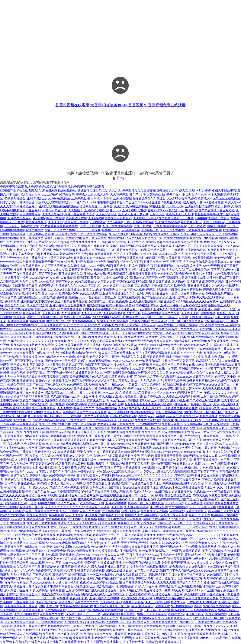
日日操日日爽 (133, 610)
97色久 (143, 575)
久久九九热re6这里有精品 (131, 206)
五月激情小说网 (196, 194)
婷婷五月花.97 (36, 373)
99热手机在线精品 (12, 210)
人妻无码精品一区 (54, 210)
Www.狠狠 (76, 563)
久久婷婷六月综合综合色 (175, 274)
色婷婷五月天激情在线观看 (113, 638)
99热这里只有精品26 (177, 626)
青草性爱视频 (153, 626)
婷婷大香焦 (12, 571)
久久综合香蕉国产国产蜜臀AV (186, 575)
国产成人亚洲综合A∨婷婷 (49, 578)
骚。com (115, 210)
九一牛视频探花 (229, 456)
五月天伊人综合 (101, 278)
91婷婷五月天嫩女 (93, 594)
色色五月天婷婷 (66, 234)
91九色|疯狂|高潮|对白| (105, 289)
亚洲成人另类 (159, 507)
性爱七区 (64, 424)
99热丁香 (167, 634)
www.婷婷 (138, 369)
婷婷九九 (150, 472)
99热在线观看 (146, 523)
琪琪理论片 (169, 266)
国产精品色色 (214, 321)
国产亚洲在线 (166, 444)
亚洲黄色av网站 (226, 325)
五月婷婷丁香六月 (34, 495)
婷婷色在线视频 (106, 408)
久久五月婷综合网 (157, 602)
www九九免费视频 (59, 543)
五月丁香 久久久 (141, 527)
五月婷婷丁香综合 (96, 210)
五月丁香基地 (185, 531)
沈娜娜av (64, 495)
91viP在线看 (98, 222)
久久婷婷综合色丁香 (169, 436)
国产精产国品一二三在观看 (165, 250)
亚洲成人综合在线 (207, 333)
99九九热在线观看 (214, 464)
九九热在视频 (178, 507)
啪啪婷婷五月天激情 (49, 571)
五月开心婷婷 (75, 590)
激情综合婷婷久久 (51, 559)
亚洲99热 (39, 218)
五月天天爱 (157, 214)
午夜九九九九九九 (216, 392)
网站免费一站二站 (58, 321)
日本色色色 (233, 282)
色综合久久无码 (15, 305)
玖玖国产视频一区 (63, 396)
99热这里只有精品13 (110, 341)
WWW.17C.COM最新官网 (17, 309)
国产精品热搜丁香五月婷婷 (217, 210)
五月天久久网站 (90, 511)
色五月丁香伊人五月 (174, 515)
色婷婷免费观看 (58, 626)
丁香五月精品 (126, 578)
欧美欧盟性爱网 (218, 341)
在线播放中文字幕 (90, 499)
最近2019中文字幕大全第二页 (20, 254)
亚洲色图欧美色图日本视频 (196, 586)
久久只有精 (109, 523)
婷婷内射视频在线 (79, 476)
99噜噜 (142, 416)
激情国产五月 (132, 313)
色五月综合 (49, 369)
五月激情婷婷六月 (148, 424)
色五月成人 (85, 468)
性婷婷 (5, 563)
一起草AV (99, 258)
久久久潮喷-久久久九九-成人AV (147, 432)
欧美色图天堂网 (76, 218)
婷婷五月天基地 (83, 638)
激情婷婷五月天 (154, 396)
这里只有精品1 (152, 531)
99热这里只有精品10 (188, 289)
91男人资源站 (39, 590)
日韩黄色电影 (136, 258)
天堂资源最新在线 (119, 274)
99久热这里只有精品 (146, 638)
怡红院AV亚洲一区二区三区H (204, 412)
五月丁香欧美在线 (134, 210)
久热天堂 (52, 606)
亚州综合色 (196, 630)
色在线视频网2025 (25, 559)
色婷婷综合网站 (120, 369)
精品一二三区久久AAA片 (133, 202)
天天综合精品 (46, 297)
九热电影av (227, 598)
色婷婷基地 (64, 535)
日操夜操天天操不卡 (46, 262)
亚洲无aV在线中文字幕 (162, 369)
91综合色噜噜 (16, 384)
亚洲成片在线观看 (12, 286)
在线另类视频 (96, 305)
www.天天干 (211, 266)
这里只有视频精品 (43, 408)
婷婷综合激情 (39, 404)
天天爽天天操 (51, 313)
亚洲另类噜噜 (122, 198)
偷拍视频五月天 (98, 246)
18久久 (176, 590)
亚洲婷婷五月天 (111, 602)
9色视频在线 (225, 507)
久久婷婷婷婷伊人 (84, 321)
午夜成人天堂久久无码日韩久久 (79, 523)
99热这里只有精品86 (200, 381)
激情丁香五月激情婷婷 (100, 365)
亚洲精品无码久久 (191, 369)
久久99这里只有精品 (69, 345)
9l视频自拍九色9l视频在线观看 (147, 567)
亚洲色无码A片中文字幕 (16, 638)
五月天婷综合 (212, 353)
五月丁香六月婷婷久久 (216, 396)
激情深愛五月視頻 (33, 444)
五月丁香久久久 (225, 349)
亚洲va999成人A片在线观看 (62, 480)
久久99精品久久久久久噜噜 (57, 357)
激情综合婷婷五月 (88, 353)
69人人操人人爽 (70, 618)
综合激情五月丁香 (220, 511)
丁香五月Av (33, 210)
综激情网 (196, 266)
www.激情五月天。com (93, 286)
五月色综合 (142, 286)
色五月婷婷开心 (100, 357)
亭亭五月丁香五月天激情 (30, 626)
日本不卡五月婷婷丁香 (180, 361)
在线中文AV (176, 614)
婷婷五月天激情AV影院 (53, 377)
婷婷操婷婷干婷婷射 (72, 400)
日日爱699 (231, 321)
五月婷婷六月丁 (117, 594)
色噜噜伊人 (177, 511)
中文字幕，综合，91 (18, 487)
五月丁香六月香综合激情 (160, 622)
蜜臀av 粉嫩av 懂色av (120, 305)
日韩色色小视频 (190, 464)
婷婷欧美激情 (9, 238)
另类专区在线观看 (121, 286)
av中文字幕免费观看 (49, 622)
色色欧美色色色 (27, 424)
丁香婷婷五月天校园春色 (223, 594)
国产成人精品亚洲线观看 (49, 420)
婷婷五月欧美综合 (47, 309)
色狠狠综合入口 (30, 594)
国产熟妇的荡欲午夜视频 (139, 582)
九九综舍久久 (175, 270)
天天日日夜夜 (76, 610)
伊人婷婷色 (134, 519)
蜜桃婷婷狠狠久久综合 (217, 452)
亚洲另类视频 (84, 262)
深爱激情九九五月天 (86, 543)
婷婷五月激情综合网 (202, 487)
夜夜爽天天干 (182, 559)
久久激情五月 (67, 468)
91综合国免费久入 (84, 531)
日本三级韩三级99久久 (181, 357)
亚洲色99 (19, 242)
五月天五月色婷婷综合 (222, 250)
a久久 (216, 408)
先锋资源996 (141, 198)
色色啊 (168, 286)
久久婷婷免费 (135, 440)
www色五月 (173, 416)
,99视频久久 (186, 622)
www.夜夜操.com (24, 329)
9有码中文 (198, 293)
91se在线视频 (61, 198)
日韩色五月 (109, 297)
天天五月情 (194, 519)
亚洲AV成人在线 (95, 274)
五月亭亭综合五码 (19, 218)
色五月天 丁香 (172, 262)
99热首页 (65, 638)
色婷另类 (156, 384)
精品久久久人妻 (158, 373)
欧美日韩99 (222, 206)
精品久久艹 (119, 384)
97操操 (209, 503)
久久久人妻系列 (52, 214)
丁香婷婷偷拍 (76, 420)
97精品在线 (164, 523)
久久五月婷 (72, 571)
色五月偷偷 (35, 416)
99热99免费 (24, 440)
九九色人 (104, 384)
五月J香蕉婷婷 (140, 460)
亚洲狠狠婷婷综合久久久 (119, 293)
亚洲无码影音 (146, 293)
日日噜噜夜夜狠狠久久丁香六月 (136, 586)
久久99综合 (158, 198)
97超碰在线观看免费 (14, 598)
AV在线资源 (68, 278)
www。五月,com (57, 563)
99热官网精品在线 (30, 531)
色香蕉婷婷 (221, 424)
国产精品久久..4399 (188, 420)
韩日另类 (74, 519)
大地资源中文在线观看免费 (180, 408)
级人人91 (97, 567)
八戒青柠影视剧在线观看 (88, 464)
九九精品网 (96, 404)
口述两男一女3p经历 (84, 626)
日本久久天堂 (115, 440)
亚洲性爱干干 (22, 420)
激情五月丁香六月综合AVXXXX (181, 571)
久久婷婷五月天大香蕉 (82, 384)
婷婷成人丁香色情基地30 (142, 515)
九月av (53, 293)
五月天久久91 (57, 289)
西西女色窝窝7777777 (204, 543)
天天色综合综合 (106, 214)
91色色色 (6, 499)
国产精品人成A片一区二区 (112, 606)
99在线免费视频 (70, 444)
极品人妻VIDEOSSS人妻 (49, 333)
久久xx (18, 499)
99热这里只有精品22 (118, 218)
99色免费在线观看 (34, 289)
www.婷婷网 (178, 392)
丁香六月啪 (157, 270)
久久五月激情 (48, 424)
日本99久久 (157, 543)
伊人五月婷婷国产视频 (19, 622)
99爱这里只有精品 (164, 329)
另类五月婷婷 (162, 282)
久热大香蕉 (8, 388)
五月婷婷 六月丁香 (146, 377)
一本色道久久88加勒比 (202, 602)
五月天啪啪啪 (82, 258)
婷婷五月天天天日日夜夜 (139, 191)
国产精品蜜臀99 (99, 491)
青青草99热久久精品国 (25, 369)
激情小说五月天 (219, 305)
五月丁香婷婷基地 (12, 448)
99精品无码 (134, 590)
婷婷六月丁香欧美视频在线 (44, 630)
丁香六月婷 (182, 634)
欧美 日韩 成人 (107, 559)
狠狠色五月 (24, 262)
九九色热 (220, 468)
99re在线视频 (16, 551)
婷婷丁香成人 (136, 388)
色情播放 (69, 412)
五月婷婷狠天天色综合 (82, 460)
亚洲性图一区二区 (31, 507)
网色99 (42, 483)
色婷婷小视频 (82, 535)
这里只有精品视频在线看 (71, 301)
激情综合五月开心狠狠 (157, 618)
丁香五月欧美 (184, 476)
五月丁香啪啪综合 (163, 460)
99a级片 (203, 278)
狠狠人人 (84, 567)
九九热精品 (70, 539)
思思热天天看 (106, 424)
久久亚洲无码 (151, 408)
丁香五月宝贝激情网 (211, 472)
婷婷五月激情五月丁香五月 (85, 436)
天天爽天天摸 (166, 582)
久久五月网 (79, 246)
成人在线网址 (219, 539)
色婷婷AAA (190, 416)
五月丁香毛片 (197, 226)
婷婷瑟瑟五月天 (217, 428)
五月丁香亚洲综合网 (149, 353)
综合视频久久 (154, 440)
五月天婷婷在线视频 (40, 234)
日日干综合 (228, 309)
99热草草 (6, 626)
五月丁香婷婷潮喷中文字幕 (211, 460)
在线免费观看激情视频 (140, 444)
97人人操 (52, 278)
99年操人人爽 (230, 384)
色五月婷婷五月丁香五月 (21, 606)
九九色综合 (37, 278)
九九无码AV (50, 194)
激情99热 (177, 345)
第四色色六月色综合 (63, 472)
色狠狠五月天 (226, 313)
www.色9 (16, 519)
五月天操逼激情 (227, 234)
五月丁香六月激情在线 (117, 226)
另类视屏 (95, 301)
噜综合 (231, 472)
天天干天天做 (92, 614)
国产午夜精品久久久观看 (129, 357)
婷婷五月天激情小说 (160, 289)
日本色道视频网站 (50, 325)
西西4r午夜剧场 (149, 266)
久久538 (138, 392)
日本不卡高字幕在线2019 (100, 309)
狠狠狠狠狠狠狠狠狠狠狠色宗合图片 (149, 404)
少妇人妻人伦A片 (67, 582)
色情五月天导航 (64, 250)
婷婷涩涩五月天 (188, 638)
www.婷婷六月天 (177, 543)
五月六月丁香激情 (126, 254)
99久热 (52, 495)
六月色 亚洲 (159, 321)
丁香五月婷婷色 (214, 222)
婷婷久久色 (200, 495)
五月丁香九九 (160, 400)
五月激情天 (149, 238)
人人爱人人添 (219, 563)
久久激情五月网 (217, 575)
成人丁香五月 (179, 400)
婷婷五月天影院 (115, 590)
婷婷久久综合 (171, 313)
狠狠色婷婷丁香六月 (57, 531)
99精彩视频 (67, 194)
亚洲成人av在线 (39, 428)
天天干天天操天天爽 (42, 598)
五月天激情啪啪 (216, 614)
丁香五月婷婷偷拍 (26, 614)
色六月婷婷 (77, 456)
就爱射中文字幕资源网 (15, 293)
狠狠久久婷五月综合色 (92, 412)
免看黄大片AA (138, 384)
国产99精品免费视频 (52, 448)
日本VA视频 (50, 555)
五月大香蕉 (208, 254)
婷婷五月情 (184, 460)
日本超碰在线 (138, 234)
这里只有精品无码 (122, 246)
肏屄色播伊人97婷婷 (154, 511)
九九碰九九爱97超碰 (183, 309)
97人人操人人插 (198, 563)
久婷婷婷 (125, 392)
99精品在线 (100, 377)
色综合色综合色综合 (178, 495)
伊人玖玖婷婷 (74, 515)
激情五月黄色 (143, 226)
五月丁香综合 (93, 345)
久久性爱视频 (70, 313)
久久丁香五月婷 (55, 460)
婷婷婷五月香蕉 (24, 353)
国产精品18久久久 (121, 487)
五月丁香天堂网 (27, 388)
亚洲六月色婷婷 (88, 452)
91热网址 (153, 388)
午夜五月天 (100, 487)
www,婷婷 (119, 242)
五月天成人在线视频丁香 (146, 301)
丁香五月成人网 (90, 226)
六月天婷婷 (203, 191)
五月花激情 (69, 567)
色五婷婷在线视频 (46, 638)
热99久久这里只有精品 (164, 234)
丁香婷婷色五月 (150, 349)
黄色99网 (157, 495)
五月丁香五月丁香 (39, 384)
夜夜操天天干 (127, 523)
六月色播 (31, 448)
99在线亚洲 (171, 384)
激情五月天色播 (209, 309)
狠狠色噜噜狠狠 (30, 214)
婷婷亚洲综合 (90, 480)
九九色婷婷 (115, 222)
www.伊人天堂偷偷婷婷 (95, 630)
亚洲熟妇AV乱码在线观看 (134, 282)
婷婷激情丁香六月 (181, 432)
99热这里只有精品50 (112, 388)
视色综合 (191, 210)
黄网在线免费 (64, 337)
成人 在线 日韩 (193, 202)
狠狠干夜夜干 (111, 333)
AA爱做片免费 (214, 202)
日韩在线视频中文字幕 (52, 329)
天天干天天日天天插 (134, 543)
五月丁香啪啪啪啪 (130, 626)
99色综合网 (210, 238)
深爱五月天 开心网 (178, 258)
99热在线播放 (84, 282)
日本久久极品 (105, 396)
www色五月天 (183, 523)
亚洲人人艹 (25, 539)
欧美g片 (35, 456)
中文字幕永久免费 (133, 289)
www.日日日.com (164, 448)
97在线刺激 (206, 325)
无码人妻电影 (101, 317)
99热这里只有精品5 (152, 551)
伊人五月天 (187, 191)
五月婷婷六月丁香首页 (48, 440)
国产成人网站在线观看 (123, 349)
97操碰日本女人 (219, 218)
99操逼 (10, 630)
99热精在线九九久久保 (197, 468)
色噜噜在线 (208, 313)
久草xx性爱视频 (224, 404)
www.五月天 (110, 392)
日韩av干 (151, 642)
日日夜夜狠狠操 (94, 440)
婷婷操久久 (12, 480)
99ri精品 (183, 266)
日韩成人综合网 (58, 483)
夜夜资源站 (192, 436)
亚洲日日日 (31, 270)
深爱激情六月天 (196, 511)
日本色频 (163, 345)
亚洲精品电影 (96, 622)
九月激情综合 (115, 464)
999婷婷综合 (58, 476)
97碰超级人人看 (207, 456)
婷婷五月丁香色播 (76, 222)
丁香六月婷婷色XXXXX (142, 555)
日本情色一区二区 (185, 246)
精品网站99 (128, 614)
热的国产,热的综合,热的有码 (38, 400)
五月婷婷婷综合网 (42, 464)
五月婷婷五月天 (75, 622)
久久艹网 (223, 487)
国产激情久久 (54, 361)
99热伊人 (137, 472)
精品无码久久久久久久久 (55, 388)
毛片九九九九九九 (87, 602)
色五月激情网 (168, 278)
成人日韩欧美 (48, 468)
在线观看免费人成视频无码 (153, 246)
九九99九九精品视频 (14, 535)
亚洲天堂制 (67, 555)
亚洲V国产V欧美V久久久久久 (199, 384)
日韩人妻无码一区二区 (208, 618)
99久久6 (208, 519)
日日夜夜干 (12, 226)
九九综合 (72, 333)
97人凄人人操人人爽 (54, 270)
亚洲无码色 (198, 428)
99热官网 (229, 353)
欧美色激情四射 (203, 274)
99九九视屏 (37, 563)
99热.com (210, 571)
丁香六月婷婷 (48, 523)
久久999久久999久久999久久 (82, 325)
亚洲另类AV (172, 301)
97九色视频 (140, 365)
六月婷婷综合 (132, 480)
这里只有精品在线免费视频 (63, 238)
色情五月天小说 (225, 377)
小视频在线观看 (106, 539)
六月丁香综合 (114, 436)
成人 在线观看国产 (29, 634)
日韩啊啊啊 (193, 388)
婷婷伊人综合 (215, 282)
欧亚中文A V (59, 527)
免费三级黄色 (130, 511)
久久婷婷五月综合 (145, 218)
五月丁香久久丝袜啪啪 (104, 598)
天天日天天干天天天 (168, 456)
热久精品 (135, 408)
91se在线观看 (130, 325)
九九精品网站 (207, 547)
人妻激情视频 (188, 278)
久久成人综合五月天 (55, 456)
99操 (42, 606)
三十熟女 (108, 301)
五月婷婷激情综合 (146, 487)
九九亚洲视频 (9, 507)
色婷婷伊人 (46, 286)
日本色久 (10, 483)
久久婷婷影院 (112, 313)
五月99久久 (161, 309)
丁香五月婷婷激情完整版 (170, 226)
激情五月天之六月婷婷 (139, 436)
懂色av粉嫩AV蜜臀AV (100, 270)
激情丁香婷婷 (188, 325)
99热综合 (168, 420)
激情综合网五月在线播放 (120, 345)
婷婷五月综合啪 (66, 499)
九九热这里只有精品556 (20, 377)
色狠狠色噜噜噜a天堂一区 (212, 214)
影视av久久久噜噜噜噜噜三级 (177, 472)
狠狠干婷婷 (15, 432)
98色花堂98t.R (119, 234)
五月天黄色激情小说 (129, 396)
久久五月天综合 (91, 293)
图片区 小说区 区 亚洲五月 (44, 317)
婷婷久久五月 (162, 341)
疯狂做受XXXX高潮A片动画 (61, 594)
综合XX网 (59, 384)
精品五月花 (63, 464)
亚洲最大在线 (109, 495)
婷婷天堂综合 (39, 476)
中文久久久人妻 (188, 329)
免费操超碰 (154, 242)
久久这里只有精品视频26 (118, 353)
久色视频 (200, 491)
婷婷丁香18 (170, 349)
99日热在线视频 (182, 606)
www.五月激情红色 (168, 468)
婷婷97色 (19, 317)
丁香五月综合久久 (223, 270)
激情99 (235, 487)
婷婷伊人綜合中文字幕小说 (221, 289)
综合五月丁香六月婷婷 (60, 230)
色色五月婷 (165, 559)
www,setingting (59, 242)
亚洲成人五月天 (115, 567)
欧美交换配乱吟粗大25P (137, 598)
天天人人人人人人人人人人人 (64, 507)
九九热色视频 (208, 416)
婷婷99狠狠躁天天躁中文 (96, 206)
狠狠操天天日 (183, 618)
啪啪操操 (169, 531)
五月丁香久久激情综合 (93, 234)
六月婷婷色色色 (56, 519)
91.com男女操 (194, 503)
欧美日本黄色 (55, 218)
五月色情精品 (204, 377)
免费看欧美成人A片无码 (124, 238)
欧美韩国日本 (31, 266)
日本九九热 (8, 202)
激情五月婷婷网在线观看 (132, 270)
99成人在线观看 (37, 242)
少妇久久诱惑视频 (64, 452)
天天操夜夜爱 (13, 547)
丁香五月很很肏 (128, 539)
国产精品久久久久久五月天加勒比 (165, 297)
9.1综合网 (104, 242)
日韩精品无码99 (145, 499)
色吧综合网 (105, 266)
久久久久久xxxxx (28, 618)
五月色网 (213, 301)
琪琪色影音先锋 (21, 337)
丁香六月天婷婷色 (25, 274)
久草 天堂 (139, 194)
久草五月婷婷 (192, 551)
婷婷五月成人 (53, 412)
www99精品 (47, 282)
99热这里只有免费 (119, 329)
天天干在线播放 (90, 297)
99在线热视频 (87, 559)
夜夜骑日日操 (79, 598)
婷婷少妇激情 (115, 515)
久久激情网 (168, 377)
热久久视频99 (61, 341)
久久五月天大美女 (172, 230)
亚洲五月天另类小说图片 (173, 293)
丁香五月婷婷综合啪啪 (115, 452)
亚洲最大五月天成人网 (133, 214)
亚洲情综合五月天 (39, 198)
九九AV (216, 432)
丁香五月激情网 (190, 480)
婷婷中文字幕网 (76, 404)
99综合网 (67, 262)
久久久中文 (64, 408)
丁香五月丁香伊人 (201, 317)
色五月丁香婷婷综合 (96, 428)
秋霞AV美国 (39, 293)
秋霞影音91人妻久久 (48, 539)
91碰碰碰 (201, 218)
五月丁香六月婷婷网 (30, 392)
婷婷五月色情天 (81, 487)
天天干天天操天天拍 (202, 507)
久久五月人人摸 (105, 282)
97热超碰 (52, 444)
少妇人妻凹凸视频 (224, 191)
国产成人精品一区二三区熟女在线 (172, 365)
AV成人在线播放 (126, 575)
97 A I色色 (27, 571)
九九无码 (74, 329)
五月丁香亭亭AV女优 (143, 594)
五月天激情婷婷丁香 (178, 440)
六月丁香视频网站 (31, 238)
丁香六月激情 (211, 551)
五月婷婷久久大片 (52, 614)
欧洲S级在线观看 (129, 297)
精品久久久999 (59, 487)
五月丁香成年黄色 (95, 238)
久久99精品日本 (196, 567)
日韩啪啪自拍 (156, 194)
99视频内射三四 (34, 547)
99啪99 (20, 630)
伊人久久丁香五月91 (174, 487)
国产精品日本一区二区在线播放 (93, 575)
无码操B (157, 286)
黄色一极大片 (230, 408)
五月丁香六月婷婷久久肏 (42, 511)
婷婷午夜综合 (40, 349)
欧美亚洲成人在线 (58, 432)
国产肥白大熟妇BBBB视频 (176, 218)
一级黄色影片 (87, 472)
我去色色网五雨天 (146, 278)
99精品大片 (124, 365)
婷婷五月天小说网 (16, 278)
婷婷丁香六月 (175, 194)
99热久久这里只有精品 (112, 321)
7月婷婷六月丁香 (131, 262)
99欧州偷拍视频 (202, 258)
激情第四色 (21, 404)
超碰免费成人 (27, 483)
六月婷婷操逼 (28, 357)
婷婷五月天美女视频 (112, 519)
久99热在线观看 (71, 309)
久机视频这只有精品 (14, 642)
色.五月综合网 (114, 404)
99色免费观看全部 (98, 483)
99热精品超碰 (19, 543)
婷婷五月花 (102, 468)
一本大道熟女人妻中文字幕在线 (216, 622)
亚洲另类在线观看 (207, 476)
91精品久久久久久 (193, 301)
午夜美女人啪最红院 (75, 586)
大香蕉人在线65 (172, 424)
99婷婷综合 (62, 246)
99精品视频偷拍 (91, 333)
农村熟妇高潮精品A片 (224, 559)
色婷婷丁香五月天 (114, 634)
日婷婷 (32, 503)
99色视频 (86, 634)
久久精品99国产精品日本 (76, 606)
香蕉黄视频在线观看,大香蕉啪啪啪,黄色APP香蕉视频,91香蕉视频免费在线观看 (120, 105)
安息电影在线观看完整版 (202, 598)
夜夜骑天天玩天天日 (180, 214)
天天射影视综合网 (129, 531)
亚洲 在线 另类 (95, 515)
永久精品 (13, 444)
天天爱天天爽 (152, 480)
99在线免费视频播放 (172, 238)
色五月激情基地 (118, 412)
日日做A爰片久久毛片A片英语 (126, 250)
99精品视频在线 (34, 519)
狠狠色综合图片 (225, 258)
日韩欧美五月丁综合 (214, 329)
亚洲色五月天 (195, 614)
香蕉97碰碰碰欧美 (142, 412)
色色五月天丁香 (199, 515)
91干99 (91, 202)
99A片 (198, 606)
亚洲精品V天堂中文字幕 (37, 301)
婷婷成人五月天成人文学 (92, 194)
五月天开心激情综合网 (66, 428)
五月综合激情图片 (102, 586)
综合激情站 (177, 567)
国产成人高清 (94, 590)
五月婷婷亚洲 (40, 527)
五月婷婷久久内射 (171, 642)
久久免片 (197, 483)
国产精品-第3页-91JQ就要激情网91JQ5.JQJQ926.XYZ (100, 361)
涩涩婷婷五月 (150, 230)
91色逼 (12, 531)
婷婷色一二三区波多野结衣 (190, 527)
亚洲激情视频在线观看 (167, 202)
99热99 (40, 353)
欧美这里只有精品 (139, 448)
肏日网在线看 (155, 258)
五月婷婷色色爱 (18, 321)
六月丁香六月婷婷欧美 (126, 468)
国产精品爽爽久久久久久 (89, 381)
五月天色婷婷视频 (93, 571)
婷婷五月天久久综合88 (152, 614)
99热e (200, 365)
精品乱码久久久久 (208, 361)
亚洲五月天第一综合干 (134, 495)
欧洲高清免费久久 (203, 286)
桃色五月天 (182, 404)
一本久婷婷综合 (43, 337)
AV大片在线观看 (227, 286)
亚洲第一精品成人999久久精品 (174, 333)
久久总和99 (177, 373)
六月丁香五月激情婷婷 (79, 214)
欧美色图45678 (69, 293)
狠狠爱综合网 (19, 563)
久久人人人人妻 (91, 313)
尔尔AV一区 (73, 614)
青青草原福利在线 (16, 582)
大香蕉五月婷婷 (37, 515)
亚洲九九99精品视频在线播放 (58, 206)
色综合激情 (119, 483)
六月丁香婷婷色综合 (169, 412)
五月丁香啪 (222, 317)
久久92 (229, 412)
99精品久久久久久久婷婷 (193, 582)
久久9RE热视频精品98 (182, 198)
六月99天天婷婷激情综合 (52, 202)
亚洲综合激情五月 (172, 555)
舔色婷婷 (70, 559)
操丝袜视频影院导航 (165, 464)
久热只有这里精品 (172, 388)
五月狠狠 (147, 456)
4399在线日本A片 (147, 305)
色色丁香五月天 (145, 559)
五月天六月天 (112, 191)
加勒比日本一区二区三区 (24, 555)
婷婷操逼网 (58, 436)
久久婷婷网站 (226, 254)
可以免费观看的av (198, 270)
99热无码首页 (120, 491)
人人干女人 (202, 432)
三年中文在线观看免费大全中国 (21, 412)
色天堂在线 (57, 404)
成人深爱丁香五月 (16, 590)
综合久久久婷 (121, 476)
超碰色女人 (43, 381)
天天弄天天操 (190, 313)
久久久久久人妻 (191, 353)
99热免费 (155, 563)
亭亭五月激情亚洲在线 (156, 539)
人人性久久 (78, 202)
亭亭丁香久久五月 (37, 491)
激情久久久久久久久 (83, 242)
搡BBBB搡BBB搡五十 (163, 317)
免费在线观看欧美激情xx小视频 (125, 373)
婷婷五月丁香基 (215, 369)
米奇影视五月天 (191, 222)
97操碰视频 (18, 234)
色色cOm (86, 582)
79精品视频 (169, 638)
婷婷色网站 (18, 373)
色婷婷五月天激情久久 (88, 373)
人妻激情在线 (227, 448)
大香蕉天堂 (162, 606)
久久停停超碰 (193, 424)
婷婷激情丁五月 (16, 503)
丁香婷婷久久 (126, 424)
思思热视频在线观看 (176, 483)
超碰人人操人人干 (84, 432)
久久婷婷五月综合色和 (205, 400)
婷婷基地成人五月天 (73, 254)
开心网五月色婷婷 (94, 329)
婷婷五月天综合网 (171, 594)
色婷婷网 (134, 634)
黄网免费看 (57, 590)
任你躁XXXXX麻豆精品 (113, 472)
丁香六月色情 (78, 527)
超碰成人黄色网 (153, 519)
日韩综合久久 (51, 567)
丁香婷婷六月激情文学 (35, 452)
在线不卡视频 (111, 325)
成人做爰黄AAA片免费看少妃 (46, 551)
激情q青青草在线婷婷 (171, 381)
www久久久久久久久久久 (202, 535)
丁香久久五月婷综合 (95, 416)
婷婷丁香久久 (65, 282)
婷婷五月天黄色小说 (171, 535)
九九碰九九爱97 (169, 254)
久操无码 (193, 499)
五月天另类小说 (213, 420)
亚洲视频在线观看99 (60, 547)
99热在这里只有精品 (219, 293)
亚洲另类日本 (153, 262)
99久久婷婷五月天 (83, 341)
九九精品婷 (148, 381)
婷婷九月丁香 (75, 365)
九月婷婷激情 (76, 349)
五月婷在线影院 (78, 289)
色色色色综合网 (33, 610)
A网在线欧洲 (111, 614)
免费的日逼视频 (67, 297)
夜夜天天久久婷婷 (210, 246)
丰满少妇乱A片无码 (13, 460)
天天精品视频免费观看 (137, 333)
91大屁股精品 (225, 523)
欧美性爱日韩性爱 (145, 274)
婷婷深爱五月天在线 (106, 535)
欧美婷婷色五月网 (92, 503)
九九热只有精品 (21, 575)
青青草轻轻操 (212, 578)
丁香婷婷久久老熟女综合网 (204, 230)
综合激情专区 (54, 392)
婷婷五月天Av (62, 381)
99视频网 (98, 250)
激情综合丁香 (61, 575)
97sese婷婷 (99, 555)
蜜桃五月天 (219, 555)
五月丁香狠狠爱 (207, 444)
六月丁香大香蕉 (52, 266)
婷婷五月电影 (145, 578)
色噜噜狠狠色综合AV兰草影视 (183, 242)
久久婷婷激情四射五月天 (84, 448)
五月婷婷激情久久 (70, 274)
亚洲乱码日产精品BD (199, 206)
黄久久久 (150, 535)
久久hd (123, 408)
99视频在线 (67, 353)
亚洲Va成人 (83, 250)
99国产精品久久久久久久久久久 (29, 341)
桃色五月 (31, 286)
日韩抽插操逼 (25, 202)
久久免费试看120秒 (147, 420)
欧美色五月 (182, 286)
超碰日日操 (35, 460)
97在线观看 (157, 206)
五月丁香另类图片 (138, 464)
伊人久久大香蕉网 (42, 582)
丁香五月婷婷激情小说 (139, 222)
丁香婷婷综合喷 (195, 250)
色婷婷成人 (66, 602)
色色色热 (122, 301)
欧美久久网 (195, 392)
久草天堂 (48, 345)
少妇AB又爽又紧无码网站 (206, 297)
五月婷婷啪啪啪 (116, 503)
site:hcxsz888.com (190, 452)
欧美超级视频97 (80, 377)
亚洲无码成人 (50, 254)
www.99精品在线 (218, 491)
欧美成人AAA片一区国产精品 (150, 491)
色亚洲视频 (111, 642)
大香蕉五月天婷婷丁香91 (183, 396)
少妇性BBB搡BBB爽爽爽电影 (30, 396)
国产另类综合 (108, 626)
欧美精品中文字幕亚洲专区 (61, 634)
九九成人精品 (142, 329)
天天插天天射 (175, 206)
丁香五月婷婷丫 (211, 436)
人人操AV (178, 282)
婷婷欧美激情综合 (175, 630)
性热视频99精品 (31, 480)
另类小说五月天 (166, 578)
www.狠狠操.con (167, 325)
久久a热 (32, 523)
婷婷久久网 (37, 321)
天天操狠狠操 (174, 503)
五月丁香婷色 (48, 274)
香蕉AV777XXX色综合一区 (166, 210)
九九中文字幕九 (37, 472)
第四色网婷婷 (93, 563)
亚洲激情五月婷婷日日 (118, 499)
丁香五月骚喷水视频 (111, 432)
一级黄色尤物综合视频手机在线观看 (53, 642)
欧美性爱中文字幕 (188, 448)
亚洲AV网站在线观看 (107, 582)
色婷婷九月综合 (15, 198)
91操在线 (37, 361)
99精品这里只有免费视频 (189, 341)
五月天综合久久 (204, 523)
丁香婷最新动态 (178, 428)
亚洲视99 (146, 309)
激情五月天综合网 (84, 424)
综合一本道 (83, 555)
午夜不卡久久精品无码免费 (100, 618)
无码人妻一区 (99, 369)
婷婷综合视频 (148, 254)
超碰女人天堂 (98, 527)
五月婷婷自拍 (190, 254)
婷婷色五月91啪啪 (106, 262)
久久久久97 (55, 222)
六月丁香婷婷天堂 (132, 642)
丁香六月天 (209, 448)
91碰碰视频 (58, 349)
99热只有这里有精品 (217, 606)
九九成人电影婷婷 (136, 507)
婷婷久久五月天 (68, 503)
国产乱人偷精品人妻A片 (123, 381)
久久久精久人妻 (34, 432)
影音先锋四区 (140, 452)
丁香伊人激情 (42, 575)
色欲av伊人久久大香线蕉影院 (111, 547)
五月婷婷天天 (156, 357)
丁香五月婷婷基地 (60, 258)
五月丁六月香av (171, 305)
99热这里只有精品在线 (169, 598)
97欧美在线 (194, 238)
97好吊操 (148, 468)
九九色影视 (174, 551)
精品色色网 (56, 515)
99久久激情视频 (75, 266)
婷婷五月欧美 (55, 365)
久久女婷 (117, 507)
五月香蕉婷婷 (202, 440)
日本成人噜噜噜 (101, 198)
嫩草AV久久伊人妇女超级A (205, 373)
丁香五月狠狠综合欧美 (73, 369)
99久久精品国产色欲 (27, 567)
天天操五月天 (13, 436)
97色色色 (104, 460)
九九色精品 (82, 547)
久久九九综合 (19, 464)
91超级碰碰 (206, 349)
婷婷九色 (52, 353)
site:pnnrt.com (185, 377)
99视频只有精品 (133, 602)
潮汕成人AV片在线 (198, 555)
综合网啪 (83, 278)
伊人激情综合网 (37, 305)
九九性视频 (37, 543)
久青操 (236, 206)
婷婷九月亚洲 (113, 563)
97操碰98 (54, 586)
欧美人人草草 (228, 444)
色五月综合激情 (96, 349)
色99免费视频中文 (227, 503)
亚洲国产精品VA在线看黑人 (19, 191)
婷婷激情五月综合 (135, 563)
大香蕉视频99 (120, 428)
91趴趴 (227, 436)
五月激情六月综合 (126, 266)
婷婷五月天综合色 (89, 191)
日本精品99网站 (139, 321)
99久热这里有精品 (167, 222)
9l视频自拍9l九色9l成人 (225, 495)
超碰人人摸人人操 (157, 392)
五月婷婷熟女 (76, 578)
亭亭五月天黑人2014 (77, 317)
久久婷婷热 (96, 218)
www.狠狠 (118, 444)
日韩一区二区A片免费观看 (186, 321)
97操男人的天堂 (119, 527)
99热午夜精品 (111, 543)
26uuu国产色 (8, 297)
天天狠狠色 (71, 630)
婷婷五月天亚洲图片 (145, 547)
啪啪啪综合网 (106, 202)
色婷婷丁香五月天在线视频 (146, 503)
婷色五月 (82, 357)
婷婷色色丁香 (106, 531)
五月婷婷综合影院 (195, 305)
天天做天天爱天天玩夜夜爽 (82, 392)
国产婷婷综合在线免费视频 (105, 610)
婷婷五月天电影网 (98, 507)
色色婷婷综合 (130, 230)
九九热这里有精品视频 (198, 262)
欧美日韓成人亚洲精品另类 (120, 551)
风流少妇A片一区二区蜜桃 (34, 250)
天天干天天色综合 (88, 230)
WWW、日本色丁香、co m (129, 317)
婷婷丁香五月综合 (34, 258)
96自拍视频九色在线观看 (37, 246)
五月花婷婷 (37, 365)
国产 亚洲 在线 (175, 519)
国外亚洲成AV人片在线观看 (179, 547)
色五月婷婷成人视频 (157, 590)
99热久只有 (200, 559)
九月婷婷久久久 (66, 286)
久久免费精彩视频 (114, 448)
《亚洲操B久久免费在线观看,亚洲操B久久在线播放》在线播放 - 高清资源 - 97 (127, 337)
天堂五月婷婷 (195, 282)
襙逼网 (18, 270)
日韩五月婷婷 (69, 511)
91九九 (91, 266)
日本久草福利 (102, 476)
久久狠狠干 (75, 210)
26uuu (97, 634)
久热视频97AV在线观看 (102, 456)
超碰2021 (112, 571)
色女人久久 (40, 487)
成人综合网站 (85, 396)
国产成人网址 (19, 365)
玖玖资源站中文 (182, 491)
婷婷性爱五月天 (128, 309)
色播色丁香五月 (201, 404)
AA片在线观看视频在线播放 (57, 191)
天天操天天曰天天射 (216, 388)
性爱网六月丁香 (216, 630)
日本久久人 (230, 634)
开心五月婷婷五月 (101, 254)
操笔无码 (189, 456)
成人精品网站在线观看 (39, 499)
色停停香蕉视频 (130, 618)
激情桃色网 (18, 523)
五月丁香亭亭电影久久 (102, 420)
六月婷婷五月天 (27, 206)
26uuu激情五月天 (142, 606)
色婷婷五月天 (111, 230)
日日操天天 (126, 420)
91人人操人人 (206, 234)
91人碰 (183, 317)
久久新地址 (216, 567)
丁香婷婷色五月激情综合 (145, 483)
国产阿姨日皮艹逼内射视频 (18, 325)
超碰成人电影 (47, 503)
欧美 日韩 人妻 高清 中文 (214, 357)
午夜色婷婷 (89, 519)
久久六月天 (154, 630)
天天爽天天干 (188, 349)
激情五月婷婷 (216, 226)
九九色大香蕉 (28, 282)
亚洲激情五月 (136, 242)
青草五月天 (76, 270)
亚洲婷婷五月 (80, 198)
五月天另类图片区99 (85, 495)
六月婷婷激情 (111, 511)
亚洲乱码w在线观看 (123, 416)
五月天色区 (188, 234)
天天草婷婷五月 (121, 194)
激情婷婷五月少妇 (85, 388)
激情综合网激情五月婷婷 (84, 551)
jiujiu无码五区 (116, 400)
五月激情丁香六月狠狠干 (129, 630)
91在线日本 (33, 194)
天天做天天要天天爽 (139, 341)
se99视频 (63, 598)
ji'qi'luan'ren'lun (186, 444)
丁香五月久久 (150, 634)
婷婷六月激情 (30, 226)
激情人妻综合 (49, 618)
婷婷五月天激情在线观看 (30, 586)
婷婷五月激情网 (129, 456)
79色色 (204, 638)
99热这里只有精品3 (37, 436)
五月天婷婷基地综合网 (206, 634)
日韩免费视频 (151, 313)
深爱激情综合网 (194, 594)
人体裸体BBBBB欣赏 (171, 499)
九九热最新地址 (11, 289)
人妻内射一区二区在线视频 (148, 428)
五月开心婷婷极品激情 (25, 345)
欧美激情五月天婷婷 (42, 535)
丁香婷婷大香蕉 (132, 535)
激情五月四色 (31, 313)
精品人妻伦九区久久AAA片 (190, 539)
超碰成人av (178, 602)
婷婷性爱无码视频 (174, 563)
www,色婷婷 (156, 416)
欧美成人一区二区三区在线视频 (219, 198)
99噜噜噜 (205, 408)
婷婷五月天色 (116, 258)
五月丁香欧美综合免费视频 (67, 305)
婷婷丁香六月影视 (90, 642)
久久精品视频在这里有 (225, 638)
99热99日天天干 (167, 191)
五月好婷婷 (172, 353)
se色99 (208, 424)
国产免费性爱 (27, 297)
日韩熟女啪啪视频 (25, 468)
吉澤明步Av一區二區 (96, 444)
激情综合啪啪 (147, 345)
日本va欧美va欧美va (164, 452)
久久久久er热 (116, 555)
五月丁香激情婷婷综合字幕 (69, 491)
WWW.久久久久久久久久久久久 (153, 476)
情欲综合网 (156, 575)
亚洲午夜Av (217, 278)
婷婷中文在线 (213, 242)
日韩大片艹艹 (120, 460)
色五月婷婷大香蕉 (121, 377)
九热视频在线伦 (36, 222)
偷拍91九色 (12, 301)
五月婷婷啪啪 (25, 381)
